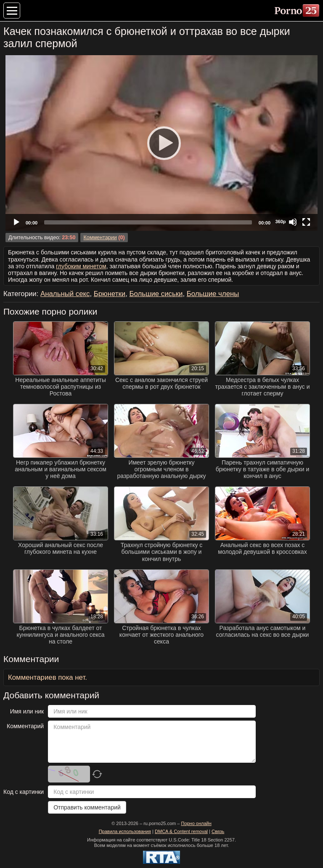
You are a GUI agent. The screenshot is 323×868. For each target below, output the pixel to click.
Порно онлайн (196, 823)
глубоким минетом (81, 266)
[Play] (161, 143)
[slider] (148, 222)
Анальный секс (65, 294)
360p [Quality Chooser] (280, 222)
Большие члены (213, 294)
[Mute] (293, 222)
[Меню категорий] (12, 11)
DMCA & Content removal (181, 831)
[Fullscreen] (306, 222)
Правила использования (125, 831)
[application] (161, 143)
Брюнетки (110, 294)
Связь (218, 831)
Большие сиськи (156, 294)
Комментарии (100, 238)
